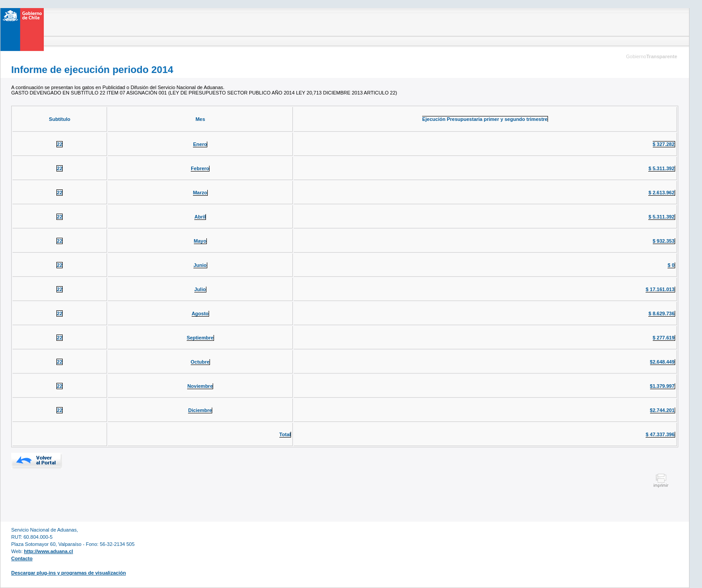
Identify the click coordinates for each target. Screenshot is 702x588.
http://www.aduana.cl (49, 551)
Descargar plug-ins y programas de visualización (68, 573)
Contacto (22, 558)
